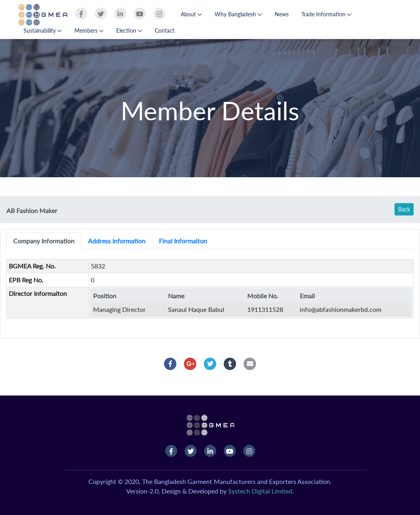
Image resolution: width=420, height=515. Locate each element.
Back (404, 209)
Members (89, 30)
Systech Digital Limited (260, 491)
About (191, 14)
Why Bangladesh (238, 14)
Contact (165, 30)
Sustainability (43, 30)
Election (129, 30)
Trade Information (326, 14)
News (282, 14)
